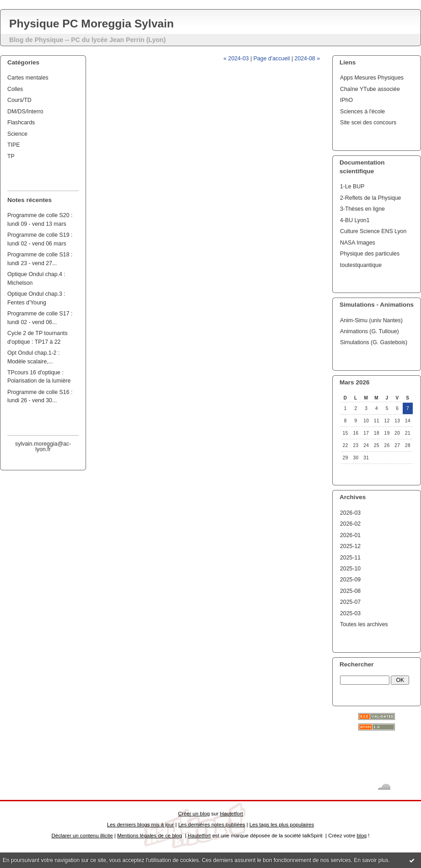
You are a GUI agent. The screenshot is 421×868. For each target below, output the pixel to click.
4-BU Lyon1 (355, 220)
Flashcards (21, 122)
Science (17, 134)
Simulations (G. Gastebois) (374, 342)
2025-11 (350, 558)
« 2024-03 (236, 59)
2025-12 (350, 546)
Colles (15, 89)
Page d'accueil (272, 59)
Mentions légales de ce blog (150, 836)
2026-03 (350, 513)
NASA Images (358, 243)
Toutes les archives (364, 624)
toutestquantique (361, 265)
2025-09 (350, 580)
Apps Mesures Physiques (372, 78)
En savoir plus (371, 860)
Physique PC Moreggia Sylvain (92, 24)
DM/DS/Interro (25, 112)
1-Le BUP (352, 186)
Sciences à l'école (362, 112)
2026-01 (350, 535)
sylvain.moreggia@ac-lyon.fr (43, 447)
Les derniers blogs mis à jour (140, 825)
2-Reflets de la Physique (370, 198)
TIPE (13, 145)
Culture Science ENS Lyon (373, 231)
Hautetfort (232, 814)
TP (11, 156)
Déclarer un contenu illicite (82, 836)
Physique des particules (370, 254)
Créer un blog (194, 814)
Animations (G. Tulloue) (370, 331)
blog (362, 836)
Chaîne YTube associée (370, 89)
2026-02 (350, 524)
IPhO (346, 100)
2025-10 (350, 569)
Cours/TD (19, 100)
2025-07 (350, 602)
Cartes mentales (28, 78)
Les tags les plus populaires (282, 825)
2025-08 (350, 591)
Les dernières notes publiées (211, 825)
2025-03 (350, 613)
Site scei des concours (368, 122)
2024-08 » (307, 59)
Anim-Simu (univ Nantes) (371, 320)
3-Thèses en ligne (362, 209)
